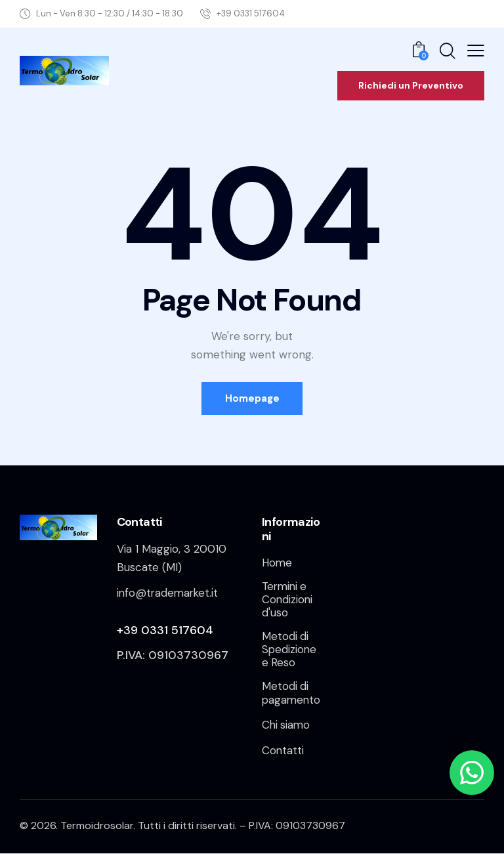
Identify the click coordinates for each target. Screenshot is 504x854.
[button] (476, 51)
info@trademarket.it (169, 593)
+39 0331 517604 (165, 630)
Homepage (252, 398)
